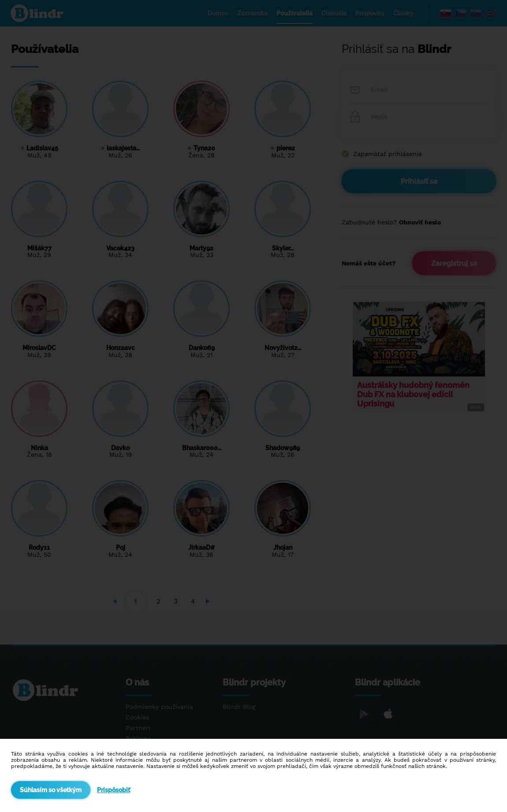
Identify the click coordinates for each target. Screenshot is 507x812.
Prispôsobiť (114, 790)
